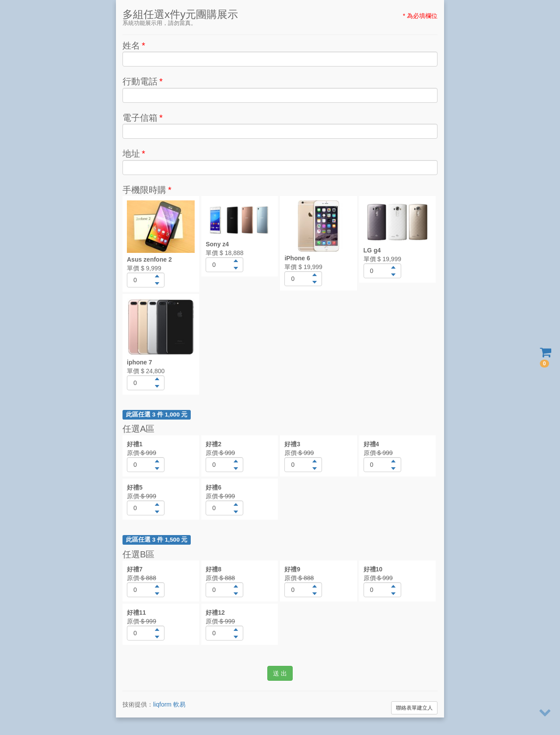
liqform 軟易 (169, 704)
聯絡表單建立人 (414, 708)
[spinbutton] (146, 280)
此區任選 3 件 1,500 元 (157, 540)
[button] (157, 276)
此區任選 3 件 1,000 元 (157, 415)
